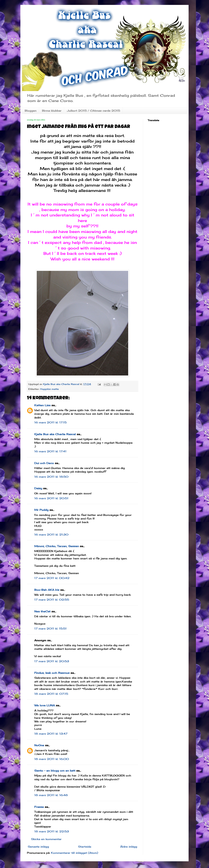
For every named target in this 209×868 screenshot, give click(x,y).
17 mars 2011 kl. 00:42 (52, 578)
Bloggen (31, 111)
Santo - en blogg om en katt (55, 771)
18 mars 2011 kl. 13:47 (51, 734)
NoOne (39, 745)
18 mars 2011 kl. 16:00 (52, 759)
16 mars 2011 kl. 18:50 (51, 477)
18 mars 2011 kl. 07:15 (51, 694)
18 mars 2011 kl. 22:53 (52, 831)
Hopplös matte (49, 389)
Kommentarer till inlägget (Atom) (75, 853)
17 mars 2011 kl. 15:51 (50, 629)
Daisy (38, 488)
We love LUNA (45, 705)
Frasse (39, 807)
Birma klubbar (52, 111)
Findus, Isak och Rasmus (52, 673)
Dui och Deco (44, 463)
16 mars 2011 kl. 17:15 (50, 422)
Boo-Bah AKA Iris (47, 590)
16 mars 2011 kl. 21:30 (51, 535)
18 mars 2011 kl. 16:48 (51, 795)
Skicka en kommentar (46, 839)
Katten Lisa (42, 405)
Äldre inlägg (129, 847)
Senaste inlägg (38, 847)
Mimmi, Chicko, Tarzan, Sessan (57, 546)
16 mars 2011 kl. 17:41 (50, 451)
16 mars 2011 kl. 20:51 (51, 498)
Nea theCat (42, 611)
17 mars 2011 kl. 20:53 (52, 661)
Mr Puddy (41, 510)
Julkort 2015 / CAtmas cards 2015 (93, 111)
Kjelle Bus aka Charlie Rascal (55, 434)
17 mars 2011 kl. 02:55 (52, 600)
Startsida (85, 847)
